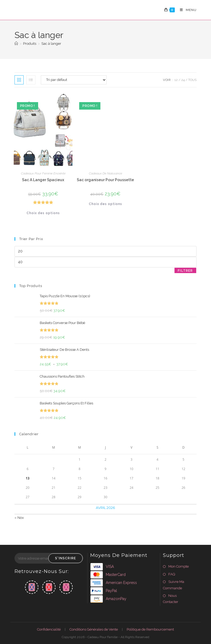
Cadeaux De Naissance (105, 173)
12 (176, 80)
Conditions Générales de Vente (94, 629)
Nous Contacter (171, 599)
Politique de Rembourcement (150, 629)
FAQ (172, 574)
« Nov (19, 518)
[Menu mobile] (186, 10)
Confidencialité (49, 629)
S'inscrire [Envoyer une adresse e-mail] (66, 558)
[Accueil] (16, 44)
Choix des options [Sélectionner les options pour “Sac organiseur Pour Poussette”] (105, 204)
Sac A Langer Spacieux (43, 180)
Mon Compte (179, 566)
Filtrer (185, 271)
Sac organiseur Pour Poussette (105, 180)
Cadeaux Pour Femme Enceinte (43, 173)
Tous (192, 80)
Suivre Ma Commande (174, 585)
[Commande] (74, 80)
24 (183, 80)
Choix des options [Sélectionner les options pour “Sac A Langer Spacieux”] (43, 213)
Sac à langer (51, 44)
